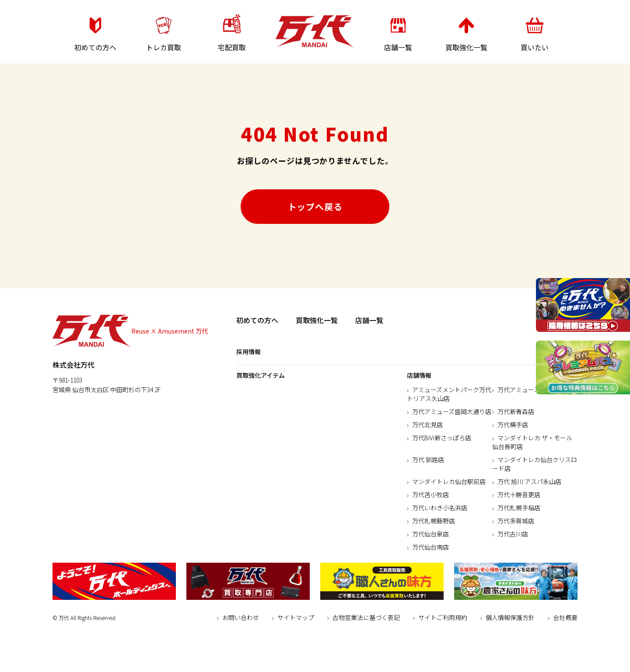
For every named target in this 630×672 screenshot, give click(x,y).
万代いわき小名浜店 (440, 508)
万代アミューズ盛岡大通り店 (452, 411)
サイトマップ (296, 617)
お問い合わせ (241, 617)
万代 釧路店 (428, 460)
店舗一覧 (369, 320)
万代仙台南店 (430, 547)
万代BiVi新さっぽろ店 (442, 438)
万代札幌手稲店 (519, 508)
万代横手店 (513, 425)
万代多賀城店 (516, 521)
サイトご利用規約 (443, 617)
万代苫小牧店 (430, 494)
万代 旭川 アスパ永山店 (529, 481)
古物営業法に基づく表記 (366, 617)
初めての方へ (257, 320)
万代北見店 (427, 425)
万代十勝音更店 (519, 494)
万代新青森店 (516, 411)
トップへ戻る (315, 207)
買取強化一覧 (317, 320)
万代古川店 (513, 534)
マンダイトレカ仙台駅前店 (449, 481)
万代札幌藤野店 (434, 521)
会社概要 (565, 617)
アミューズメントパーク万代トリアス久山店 (449, 394)
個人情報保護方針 (510, 617)
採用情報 (248, 352)
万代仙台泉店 (430, 534)
